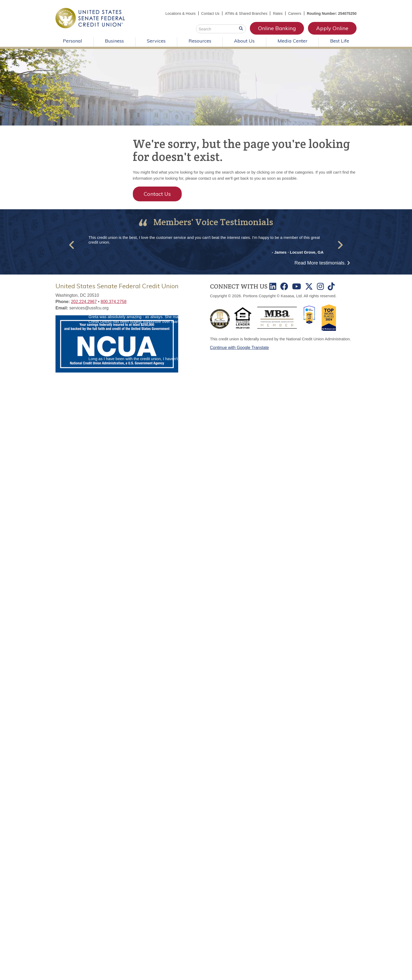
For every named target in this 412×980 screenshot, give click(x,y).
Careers (295, 13)
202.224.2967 (84, 302)
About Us (244, 41)
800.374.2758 (114, 302)
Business (114, 41)
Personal (72, 41)
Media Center (292, 41)
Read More (320, 263)
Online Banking (277, 28)
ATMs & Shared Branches (246, 13)
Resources (200, 41)
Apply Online (332, 28)
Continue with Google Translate (239, 348)
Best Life (340, 41)
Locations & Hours (180, 13)
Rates (278, 13)
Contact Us (210, 13)
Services (156, 41)
